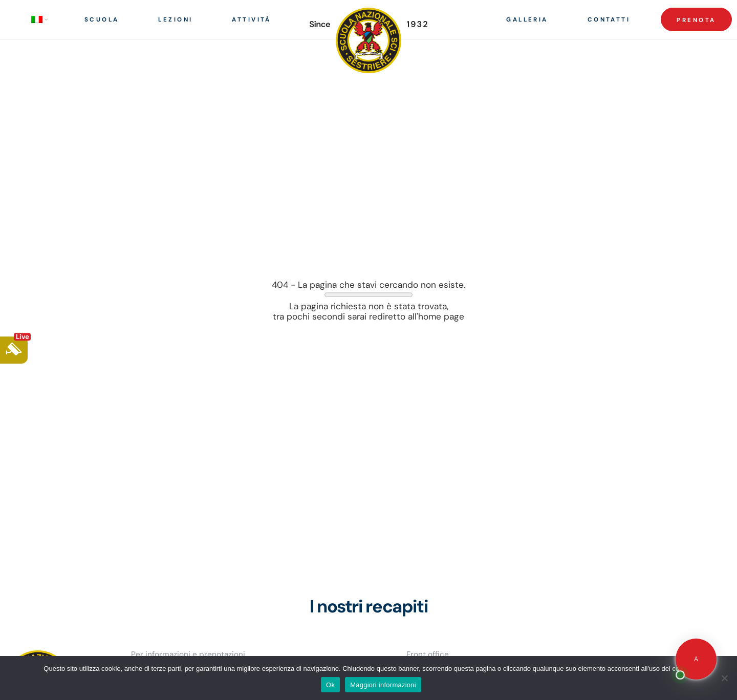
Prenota (696, 20)
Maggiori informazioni (383, 685)
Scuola (102, 20)
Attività (252, 20)
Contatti (609, 20)
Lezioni (175, 20)
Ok (330, 685)
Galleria (527, 20)
